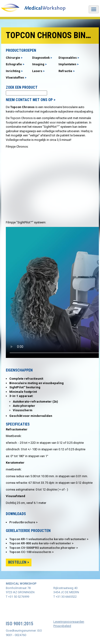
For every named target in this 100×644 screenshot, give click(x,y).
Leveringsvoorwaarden (69, 622)
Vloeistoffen (15, 78)
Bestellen (17, 562)
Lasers (37, 71)
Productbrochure (22, 522)
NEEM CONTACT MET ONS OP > (31, 100)
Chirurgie (13, 58)
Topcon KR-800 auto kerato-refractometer (40, 543)
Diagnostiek (41, 58)
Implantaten (67, 64)
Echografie (14, 64)
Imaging (38, 64)
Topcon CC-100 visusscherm (30, 552)
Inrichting (13, 71)
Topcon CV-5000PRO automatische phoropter (42, 548)
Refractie (65, 71)
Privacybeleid (62, 626)
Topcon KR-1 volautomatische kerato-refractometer (48, 539)
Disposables (68, 58)
